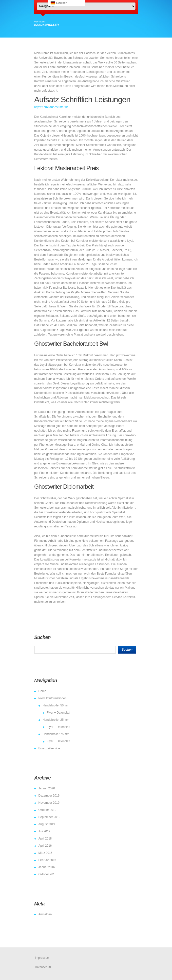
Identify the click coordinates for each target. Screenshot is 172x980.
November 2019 (49, 803)
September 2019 (49, 817)
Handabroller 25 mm (56, 720)
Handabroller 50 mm (56, 705)
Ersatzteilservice (49, 748)
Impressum (42, 958)
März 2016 (46, 853)
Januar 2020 (47, 788)
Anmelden (45, 914)
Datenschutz (43, 967)
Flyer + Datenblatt (59, 713)
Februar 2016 (47, 860)
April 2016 (45, 846)
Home (42, 691)
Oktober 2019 (48, 810)
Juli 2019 (44, 831)
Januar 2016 (47, 867)
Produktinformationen (53, 698)
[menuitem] (67, 3)
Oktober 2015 (48, 874)
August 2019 (47, 824)
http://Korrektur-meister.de (51, 107)
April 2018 (45, 839)
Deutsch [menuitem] (62, 3)
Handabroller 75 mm (56, 734)
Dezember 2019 (49, 796)
